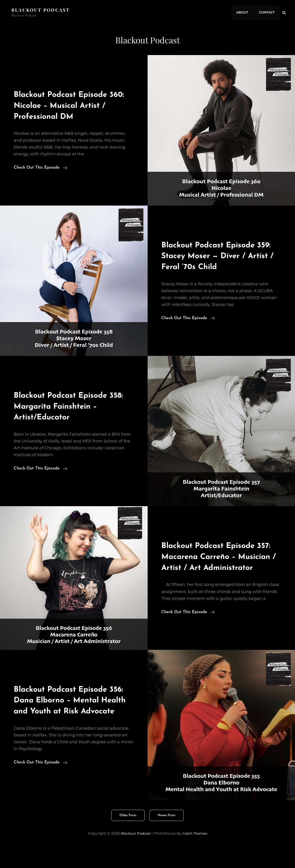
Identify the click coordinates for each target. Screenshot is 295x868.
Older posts (128, 837)
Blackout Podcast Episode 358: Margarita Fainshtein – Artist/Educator (69, 406)
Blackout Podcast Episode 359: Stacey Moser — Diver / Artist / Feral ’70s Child (217, 256)
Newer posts (167, 837)
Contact (267, 13)
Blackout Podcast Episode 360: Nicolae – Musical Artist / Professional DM (72, 106)
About (245, 13)
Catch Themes (196, 855)
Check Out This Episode (40, 168)
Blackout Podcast (41, 10)
